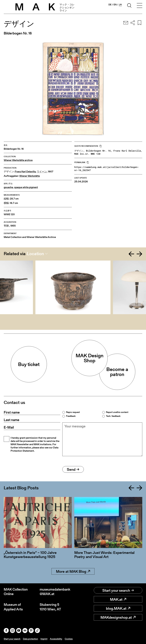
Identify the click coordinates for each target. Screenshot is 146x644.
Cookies (69, 639)
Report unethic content (117, 412)
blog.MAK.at (118, 608)
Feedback (71, 416)
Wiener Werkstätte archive (18, 160)
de (110, 5)
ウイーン (42, 172)
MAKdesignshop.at (118, 617)
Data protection (30, 639)
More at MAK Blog (73, 571)
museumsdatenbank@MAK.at (55, 592)
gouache (8, 187)
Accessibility (56, 639)
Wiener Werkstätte (30, 176)
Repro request (73, 412)
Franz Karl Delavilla (25, 172)
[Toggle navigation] (140, 6)
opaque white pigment (26, 187)
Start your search (118, 590)
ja (120, 5)
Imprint (44, 639)
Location (35, 254)
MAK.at (118, 599)
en (115, 5)
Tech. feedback (113, 416)
